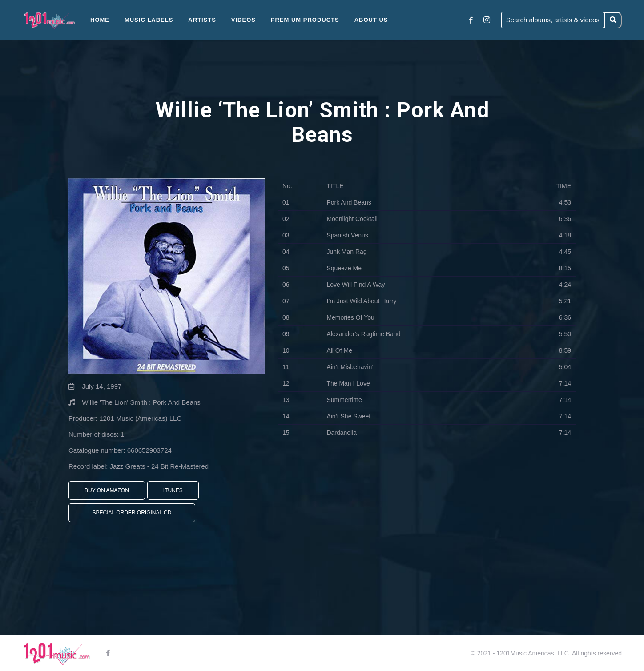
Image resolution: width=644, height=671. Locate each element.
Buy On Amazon (107, 490)
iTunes (173, 490)
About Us (371, 20)
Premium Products (305, 20)
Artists (202, 20)
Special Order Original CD (132, 513)
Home (100, 20)
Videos (244, 20)
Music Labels (149, 20)
